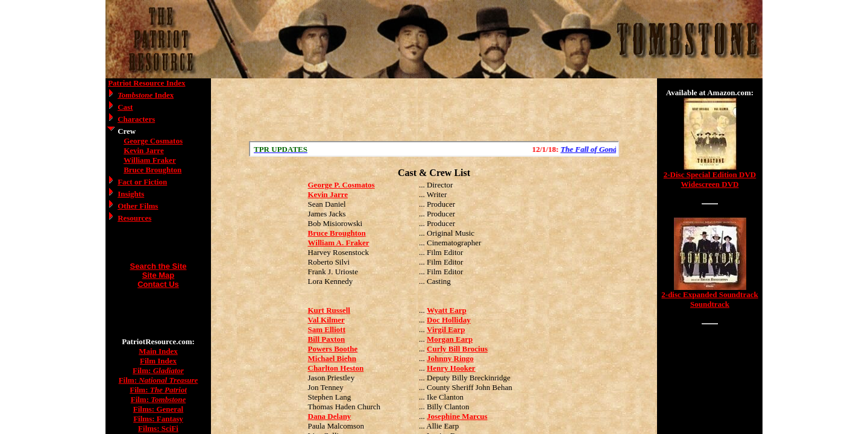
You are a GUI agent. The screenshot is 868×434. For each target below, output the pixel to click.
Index (146, 95)
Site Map (158, 275)
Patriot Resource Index (146, 83)
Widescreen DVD (710, 184)
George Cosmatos (153, 141)
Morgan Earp (450, 339)
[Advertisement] (434, 110)
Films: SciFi (158, 428)
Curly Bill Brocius (457, 349)
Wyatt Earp (447, 310)
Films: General (158, 409)
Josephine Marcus (457, 416)
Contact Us (158, 284)
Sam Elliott (327, 329)
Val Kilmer (326, 320)
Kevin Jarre (144, 150)
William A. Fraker (339, 243)
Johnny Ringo (450, 358)
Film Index (158, 361)
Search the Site (159, 266)
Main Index (158, 351)
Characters (136, 119)
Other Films (138, 206)
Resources (134, 218)
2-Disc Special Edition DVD (710, 175)
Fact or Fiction (142, 182)
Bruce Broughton (153, 170)
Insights (131, 194)
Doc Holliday (449, 320)
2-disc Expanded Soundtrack (709, 294)
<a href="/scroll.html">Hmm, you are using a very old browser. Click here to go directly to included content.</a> (434, 149)
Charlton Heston (336, 368)
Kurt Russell (329, 310)
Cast (125, 107)
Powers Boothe (333, 349)
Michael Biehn (332, 358)
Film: (158, 370)
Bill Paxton (327, 339)
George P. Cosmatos (341, 185)
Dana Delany (330, 416)
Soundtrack (710, 304)
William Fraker (150, 160)
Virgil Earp (446, 329)
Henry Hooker (451, 368)
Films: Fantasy (158, 419)
